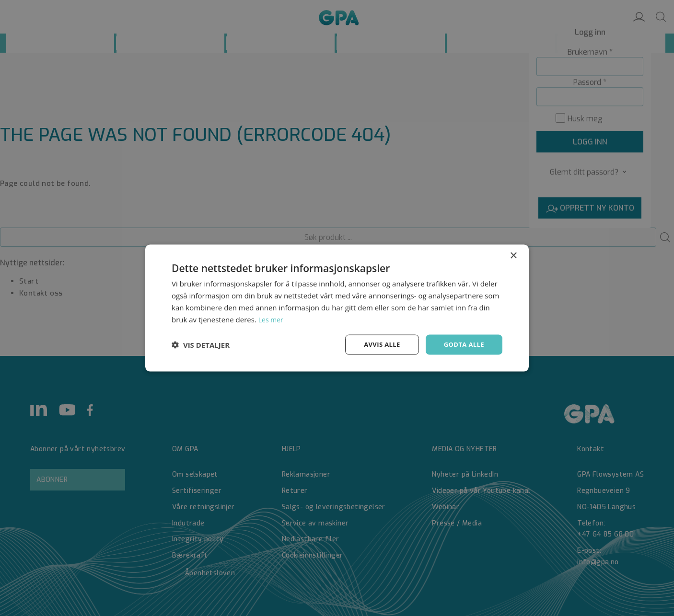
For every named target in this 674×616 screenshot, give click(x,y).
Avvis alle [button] (378, 344)
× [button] (513, 255)
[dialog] (337, 308)
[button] (201, 345)
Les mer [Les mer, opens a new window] (272, 319)
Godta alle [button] (463, 344)
